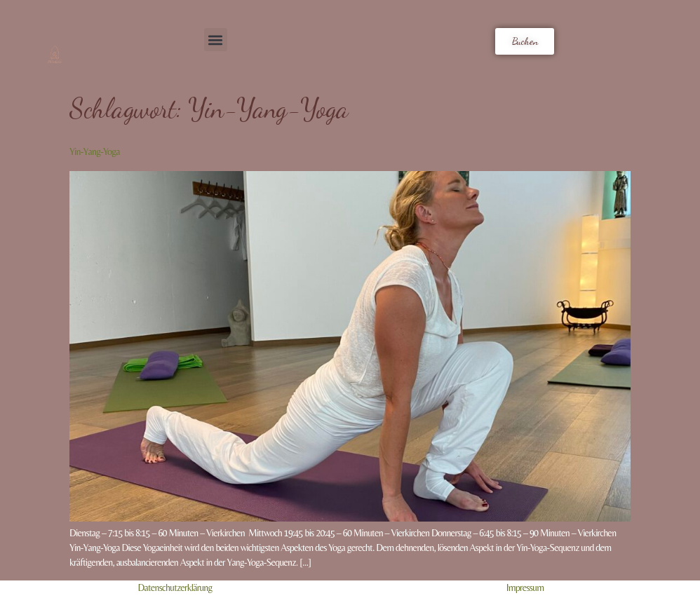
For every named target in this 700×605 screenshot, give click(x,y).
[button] (216, 40)
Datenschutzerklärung (175, 587)
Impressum (525, 587)
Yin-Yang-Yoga (95, 151)
